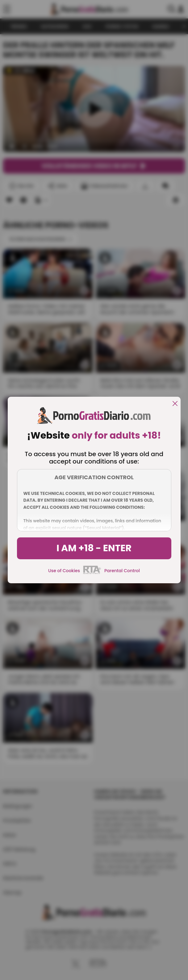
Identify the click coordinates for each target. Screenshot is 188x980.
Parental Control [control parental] (122, 571)
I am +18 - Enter (94, 548)
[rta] (92, 573)
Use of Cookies (64, 571)
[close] (175, 404)
